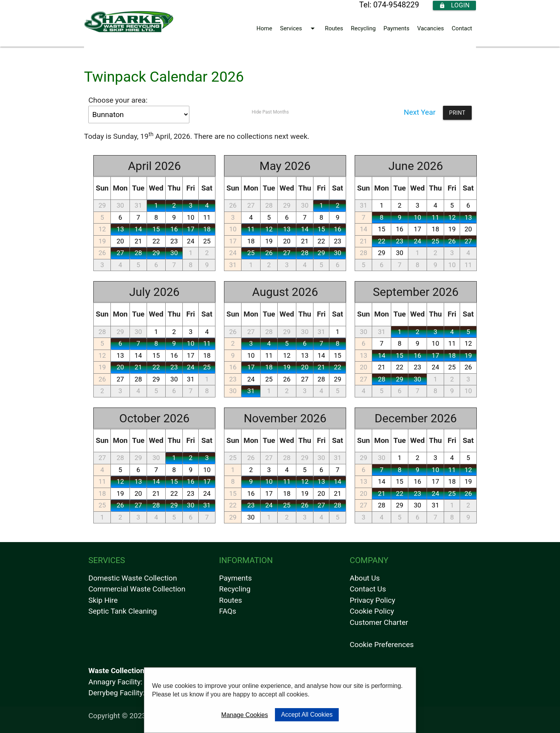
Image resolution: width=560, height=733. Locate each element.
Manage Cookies (245, 715)
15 (156, 229)
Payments (396, 28)
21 (138, 241)
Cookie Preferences (382, 645)
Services (299, 28)
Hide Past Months (270, 112)
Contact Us (368, 589)
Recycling (363, 28)
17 (191, 229)
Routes (334, 28)
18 (207, 229)
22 (156, 241)
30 (120, 205)
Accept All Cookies (307, 715)
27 (120, 253)
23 (174, 241)
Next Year (420, 112)
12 (102, 229)
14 (138, 229)
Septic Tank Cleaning (122, 611)
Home (264, 28)
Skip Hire (103, 600)
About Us (365, 578)
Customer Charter (379, 622)
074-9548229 (396, 5)
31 (138, 205)
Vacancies (431, 28)
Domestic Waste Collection (133, 578)
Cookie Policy (372, 611)
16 (174, 229)
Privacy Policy (372, 600)
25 (207, 241)
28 (138, 253)
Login (454, 5)
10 (191, 217)
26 (102, 253)
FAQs (227, 611)
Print (457, 113)
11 (207, 217)
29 (102, 205)
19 (102, 241)
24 (191, 241)
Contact (462, 28)
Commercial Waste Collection (137, 589)
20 (120, 241)
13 (120, 229)
